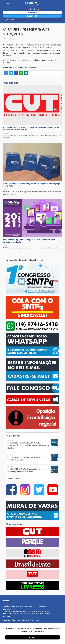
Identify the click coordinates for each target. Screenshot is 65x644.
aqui (10, 67)
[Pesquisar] (32, 20)
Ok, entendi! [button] (32, 637)
